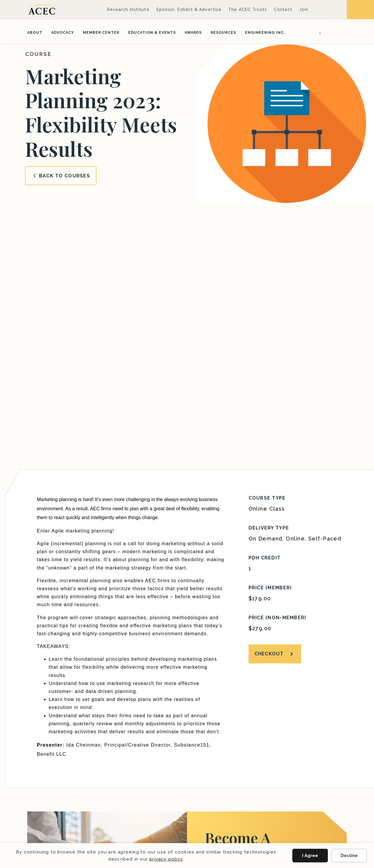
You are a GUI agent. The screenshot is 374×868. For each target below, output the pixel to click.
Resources (223, 32)
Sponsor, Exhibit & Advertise (189, 9)
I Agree (310, 856)
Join (304, 9)
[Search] (318, 33)
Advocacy (63, 32)
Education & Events (152, 32)
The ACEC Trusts (248, 9)
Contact (283, 9)
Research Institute (128, 9)
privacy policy (166, 859)
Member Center (101, 32)
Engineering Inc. (265, 32)
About (35, 32)
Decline (349, 856)
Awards (193, 32)
